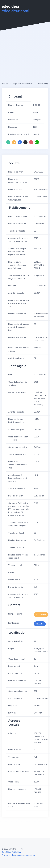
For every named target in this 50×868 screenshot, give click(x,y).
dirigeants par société (22, 84)
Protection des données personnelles (18, 855)
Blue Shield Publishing (11, 852)
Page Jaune (41, 615)
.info (37, 142)
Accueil (5, 84)
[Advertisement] (21, 60)
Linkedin (40, 624)
